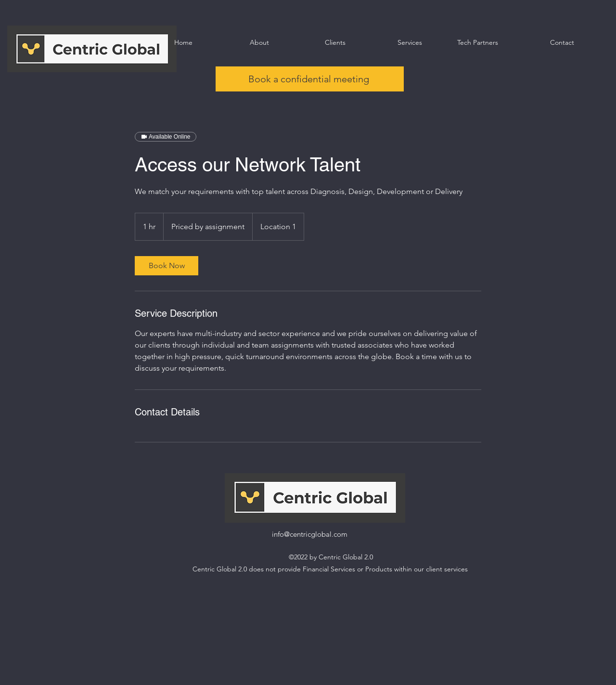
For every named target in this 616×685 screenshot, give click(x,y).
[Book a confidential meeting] (310, 79)
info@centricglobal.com (310, 534)
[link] (167, 266)
